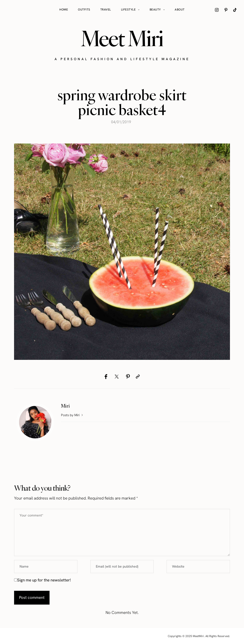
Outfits (84, 10)
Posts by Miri (72, 415)
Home (64, 10)
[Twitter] (117, 377)
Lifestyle (128, 10)
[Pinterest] (128, 377)
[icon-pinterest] (226, 10)
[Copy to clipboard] (138, 377)
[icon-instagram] (217, 10)
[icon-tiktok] (235, 10)
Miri (65, 406)
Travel (106, 10)
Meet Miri (122, 38)
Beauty (155, 10)
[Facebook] (106, 377)
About (180, 10)
